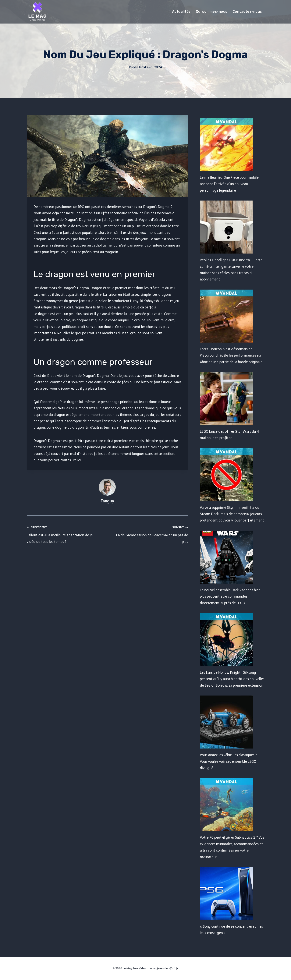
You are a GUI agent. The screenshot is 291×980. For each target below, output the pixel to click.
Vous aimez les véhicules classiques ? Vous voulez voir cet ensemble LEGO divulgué (228, 761)
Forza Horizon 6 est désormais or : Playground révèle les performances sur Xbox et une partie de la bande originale (231, 355)
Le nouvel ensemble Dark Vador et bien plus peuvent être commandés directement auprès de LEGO (230, 597)
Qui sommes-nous (212, 12)
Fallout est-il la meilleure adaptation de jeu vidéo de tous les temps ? (65, 534)
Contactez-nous (247, 12)
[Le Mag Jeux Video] (37, 12)
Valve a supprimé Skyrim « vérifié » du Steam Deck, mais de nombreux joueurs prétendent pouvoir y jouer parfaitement (232, 514)
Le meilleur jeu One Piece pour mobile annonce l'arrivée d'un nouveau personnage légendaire (229, 184)
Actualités (181, 12)
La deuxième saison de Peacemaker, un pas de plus (149, 534)
